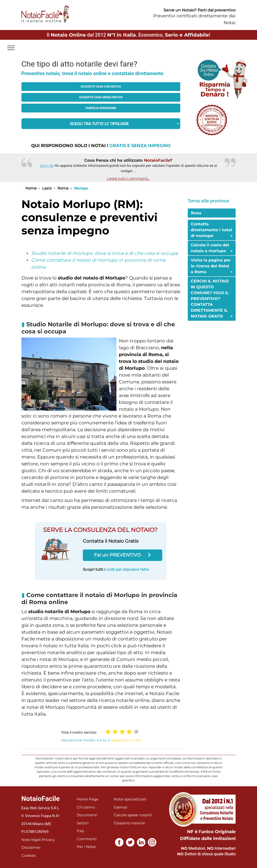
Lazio (47, 188)
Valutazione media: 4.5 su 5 (101, 740)
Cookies (29, 855)
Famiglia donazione (101, 108)
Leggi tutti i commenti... (128, 178)
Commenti (87, 839)
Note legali (31, 840)
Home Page (88, 799)
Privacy (48, 840)
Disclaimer (31, 847)
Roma (63, 188)
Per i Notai (86, 847)
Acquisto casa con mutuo (101, 87)
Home (31, 188)
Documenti (87, 815)
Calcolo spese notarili (133, 815)
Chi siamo (86, 807)
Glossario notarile (129, 823)
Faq (80, 831)
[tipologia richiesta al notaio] (101, 124)
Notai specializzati (130, 799)
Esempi (121, 807)
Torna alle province (208, 201)
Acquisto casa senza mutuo (101, 97)
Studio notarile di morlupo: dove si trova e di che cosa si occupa (105, 253)
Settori (83, 823)
